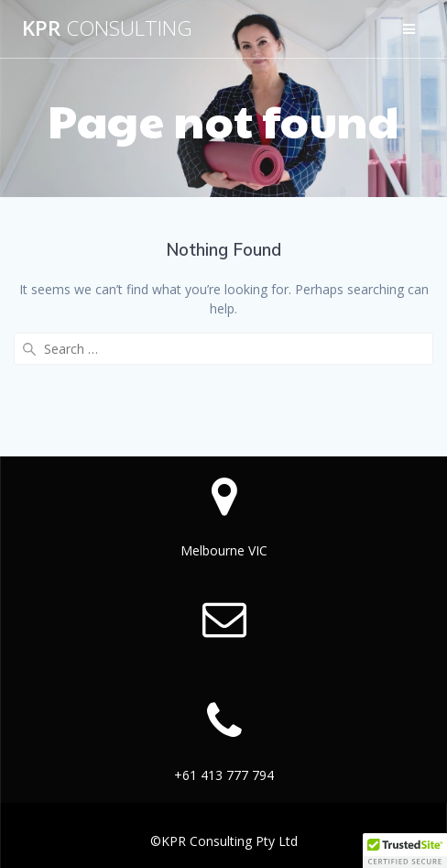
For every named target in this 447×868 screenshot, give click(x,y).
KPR (107, 28)
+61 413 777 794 (224, 775)
